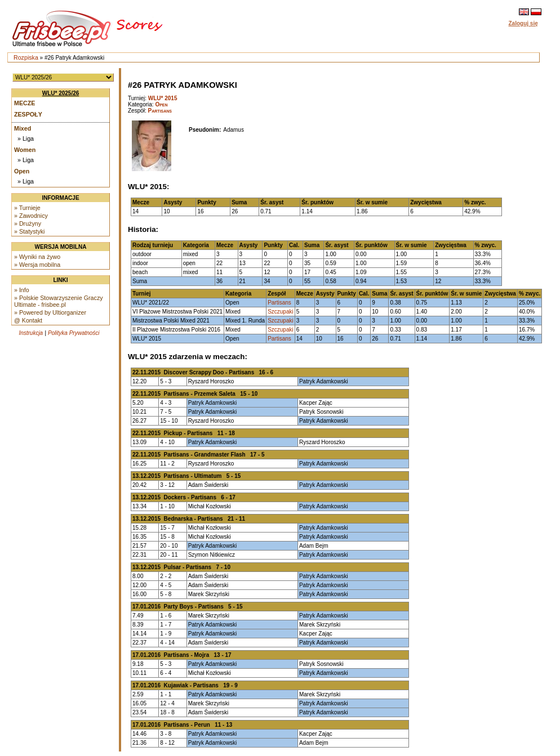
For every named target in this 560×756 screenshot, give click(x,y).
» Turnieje (27, 208)
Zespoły (28, 114)
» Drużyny (28, 223)
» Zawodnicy (31, 216)
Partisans (160, 111)
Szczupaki (281, 312)
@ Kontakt (28, 320)
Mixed (23, 128)
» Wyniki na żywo (37, 257)
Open (22, 171)
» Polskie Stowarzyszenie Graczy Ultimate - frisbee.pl (59, 301)
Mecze (25, 103)
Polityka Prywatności (74, 333)
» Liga (26, 138)
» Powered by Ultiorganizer (50, 312)
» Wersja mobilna (37, 265)
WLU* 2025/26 (61, 93)
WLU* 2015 (163, 98)
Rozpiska (26, 57)
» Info (22, 290)
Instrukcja (31, 333)
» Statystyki (29, 231)
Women (25, 150)
